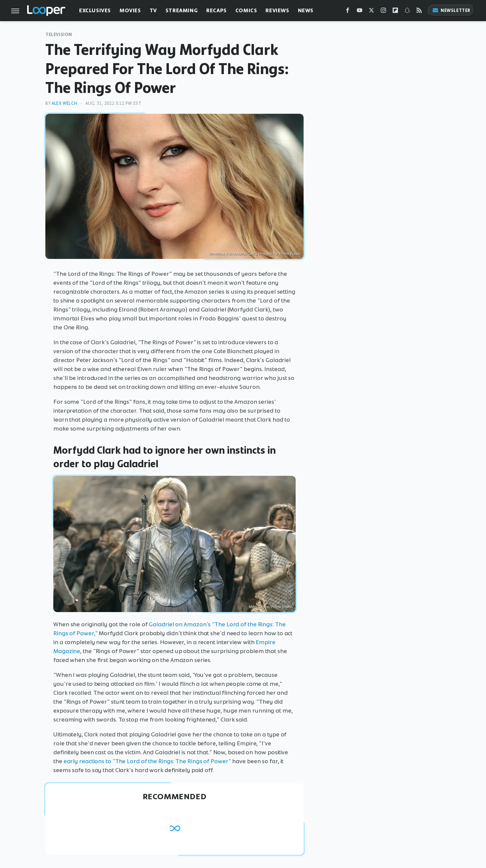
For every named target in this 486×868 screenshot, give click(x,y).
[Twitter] (371, 12)
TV (153, 10)
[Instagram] (383, 12)
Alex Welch (64, 103)
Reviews (277, 10)
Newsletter (451, 10)
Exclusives (95, 10)
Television (59, 35)
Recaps (217, 10)
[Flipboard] (395, 12)
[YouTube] (360, 12)
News (306, 10)
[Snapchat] (407, 12)
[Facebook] (348, 12)
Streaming (182, 10)
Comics (246, 10)
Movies (130, 10)
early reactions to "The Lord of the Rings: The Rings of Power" (147, 761)
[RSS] (419, 12)
